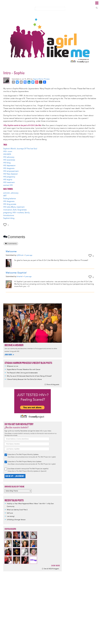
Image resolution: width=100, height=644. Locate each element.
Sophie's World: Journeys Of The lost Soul (20, 149)
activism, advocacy (11, 193)
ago (29, 255)
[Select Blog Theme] (18, 491)
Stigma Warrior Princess (41, 79)
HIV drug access (10, 204)
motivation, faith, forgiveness (15, 210)
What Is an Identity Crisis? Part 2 (17, 510)
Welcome (11, 251)
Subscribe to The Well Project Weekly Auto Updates (24, 462)
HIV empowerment (11, 171)
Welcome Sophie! (16, 273)
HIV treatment (9, 182)
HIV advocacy (9, 157)
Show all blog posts (53, 385)
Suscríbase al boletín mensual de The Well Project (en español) (28, 469)
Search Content (97, 8)
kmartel (20, 276)
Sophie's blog (9, 218)
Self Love (10, 513)
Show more (56, 566)
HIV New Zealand (10, 174)
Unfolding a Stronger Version (16, 520)
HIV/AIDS (7, 154)
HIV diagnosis (9, 168)
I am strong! (11, 516)
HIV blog (7, 163)
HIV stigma (8, 180)
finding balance (10, 199)
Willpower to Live (12, 366)
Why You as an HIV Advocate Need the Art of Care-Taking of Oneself (29, 376)
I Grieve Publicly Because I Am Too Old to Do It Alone (24, 379)
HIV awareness (9, 160)
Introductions (9, 215)
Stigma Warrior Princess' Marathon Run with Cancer (24, 370)
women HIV (8, 185)
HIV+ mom (8, 151)
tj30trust (20, 255)
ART (5, 196)
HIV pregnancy (9, 177)
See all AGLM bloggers (51, 569)
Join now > (9, 355)
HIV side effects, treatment (14, 207)
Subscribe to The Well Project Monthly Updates (23, 455)
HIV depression (9, 166)
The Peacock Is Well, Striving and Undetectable (22, 373)
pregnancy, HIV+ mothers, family (16, 213)
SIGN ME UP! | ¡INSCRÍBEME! (15, 476)
